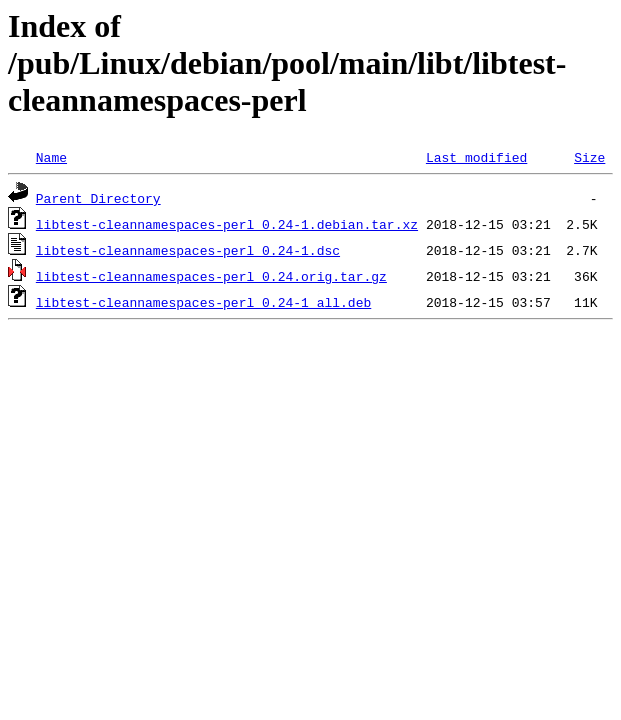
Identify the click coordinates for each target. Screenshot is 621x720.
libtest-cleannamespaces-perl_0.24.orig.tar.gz (211, 276)
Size (589, 157)
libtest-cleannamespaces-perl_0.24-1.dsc (188, 250)
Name (51, 157)
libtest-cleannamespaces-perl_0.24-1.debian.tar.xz (227, 224)
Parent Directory (98, 198)
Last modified (476, 157)
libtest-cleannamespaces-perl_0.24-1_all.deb (203, 302)
